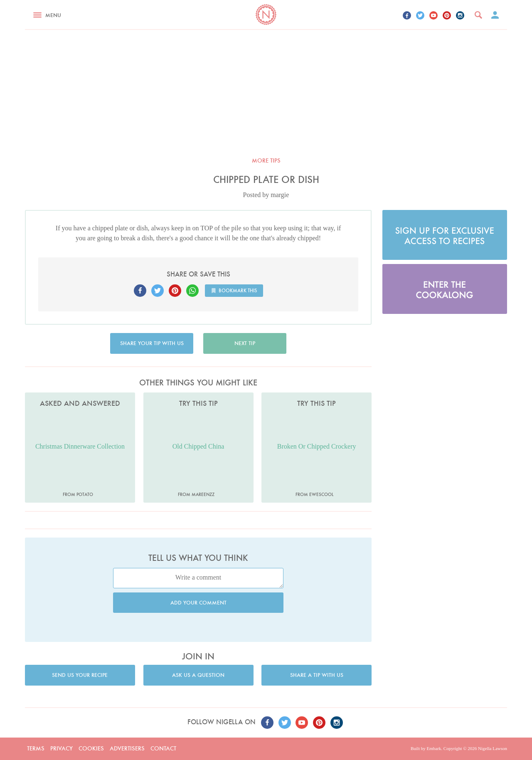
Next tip (245, 343)
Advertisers (127, 748)
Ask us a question (198, 675)
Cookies (91, 748)
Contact (163, 748)
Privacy (62, 748)
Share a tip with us (317, 675)
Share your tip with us (152, 343)
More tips (266, 160)
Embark (434, 748)
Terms (36, 748)
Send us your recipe (80, 675)
